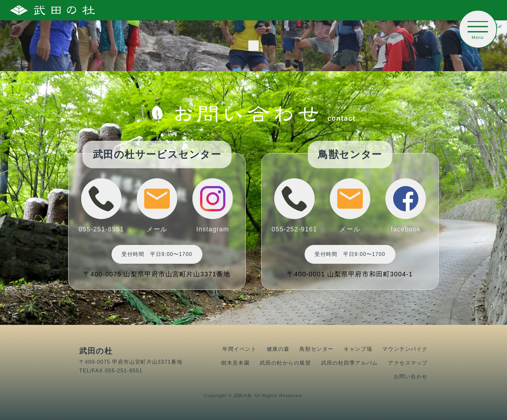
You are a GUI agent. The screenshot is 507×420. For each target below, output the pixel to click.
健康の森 (278, 349)
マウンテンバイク (405, 349)
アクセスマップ (408, 363)
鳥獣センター (316, 349)
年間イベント (239, 349)
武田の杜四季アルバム (350, 363)
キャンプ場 (358, 349)
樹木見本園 (235, 363)
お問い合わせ (411, 376)
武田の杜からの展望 (285, 363)
